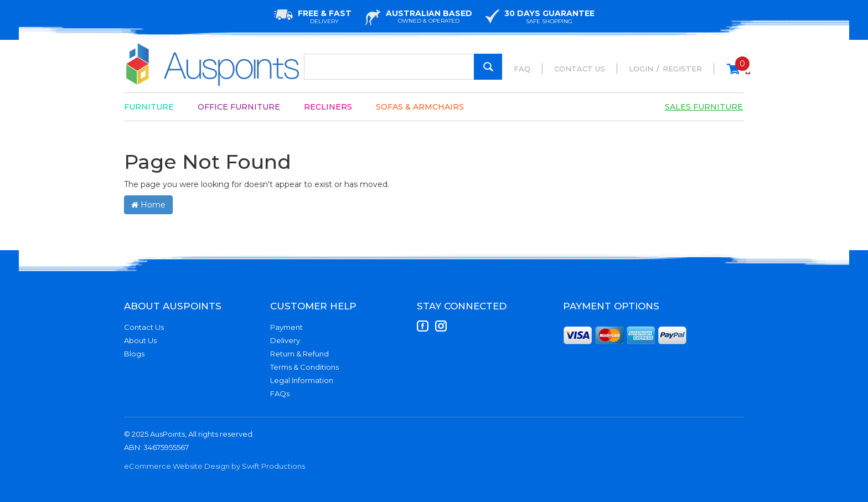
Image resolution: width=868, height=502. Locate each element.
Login (641, 69)
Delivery (285, 340)
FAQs (280, 394)
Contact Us (580, 69)
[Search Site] (488, 67)
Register (682, 69)
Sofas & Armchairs (420, 107)
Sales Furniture (704, 107)
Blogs (134, 354)
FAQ (522, 69)
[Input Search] (403, 67)
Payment (286, 327)
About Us (140, 340)
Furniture (149, 107)
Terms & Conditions (304, 367)
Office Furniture (239, 107)
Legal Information (302, 380)
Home (148, 205)
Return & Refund (299, 354)
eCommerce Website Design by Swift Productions (215, 466)
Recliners (328, 107)
